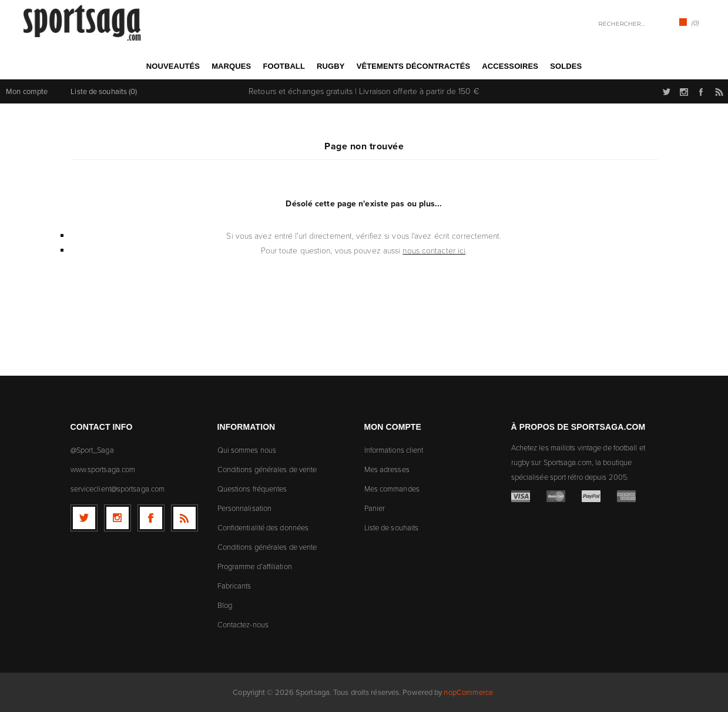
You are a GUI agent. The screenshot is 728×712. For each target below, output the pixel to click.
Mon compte (27, 91)
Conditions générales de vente (267, 469)
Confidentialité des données (263, 528)
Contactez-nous (243, 625)
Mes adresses (387, 469)
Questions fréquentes (252, 489)
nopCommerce (468, 692)
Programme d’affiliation (255, 566)
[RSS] (184, 518)
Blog (225, 605)
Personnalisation (245, 508)
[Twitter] (84, 518)
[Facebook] (151, 518)
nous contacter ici (434, 251)
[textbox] (617, 24)
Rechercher (656, 23)
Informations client (394, 450)
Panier (375, 508)
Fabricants (234, 586)
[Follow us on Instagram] (118, 518)
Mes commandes (392, 489)
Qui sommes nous (247, 450)
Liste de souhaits (392, 528)
